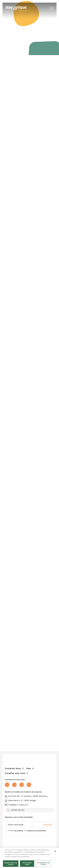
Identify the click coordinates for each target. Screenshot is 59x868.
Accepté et (27, 830)
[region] (29, 858)
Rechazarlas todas (27, 864)
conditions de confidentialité (36, 830)
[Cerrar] (55, 851)
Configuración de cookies (43, 864)
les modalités (19, 830)
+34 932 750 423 (17, 810)
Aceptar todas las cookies (11, 864)
